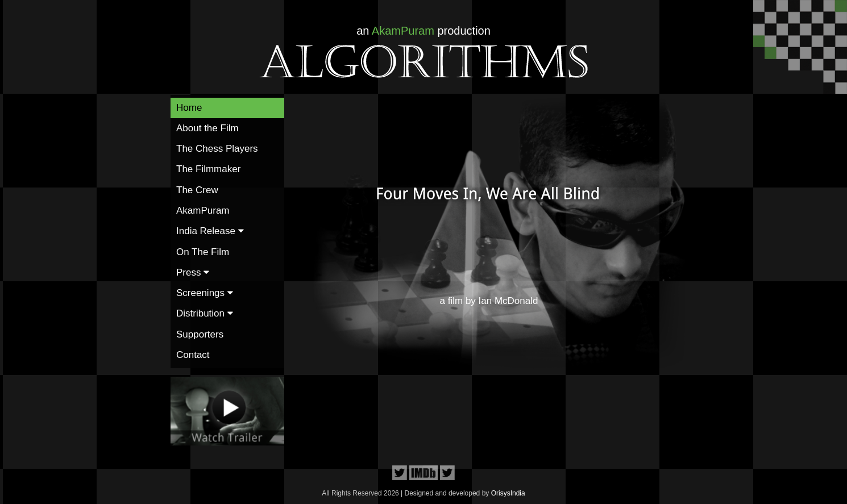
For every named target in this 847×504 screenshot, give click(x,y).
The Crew (197, 190)
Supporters (200, 334)
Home (189, 108)
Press (193, 272)
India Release (210, 231)
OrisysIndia (508, 493)
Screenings (205, 293)
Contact (193, 355)
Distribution (205, 313)
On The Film (203, 252)
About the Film (207, 128)
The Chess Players (217, 149)
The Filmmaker (208, 169)
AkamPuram (203, 211)
